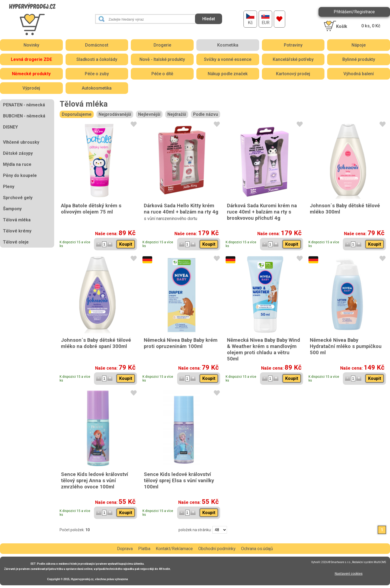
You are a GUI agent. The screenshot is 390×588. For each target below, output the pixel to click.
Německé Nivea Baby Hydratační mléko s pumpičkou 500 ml (346, 346)
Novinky (31, 45)
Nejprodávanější (115, 114)
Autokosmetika (97, 88)
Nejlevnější (149, 114)
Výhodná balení (359, 74)
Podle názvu (206, 114)
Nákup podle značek (228, 74)
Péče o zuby (97, 74)
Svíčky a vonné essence (228, 59)
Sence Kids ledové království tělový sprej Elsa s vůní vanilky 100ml (179, 480)
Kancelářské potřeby (293, 59)
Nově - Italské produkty (162, 59)
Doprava (125, 549)
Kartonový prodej (293, 74)
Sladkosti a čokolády (97, 59)
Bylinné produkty (359, 59)
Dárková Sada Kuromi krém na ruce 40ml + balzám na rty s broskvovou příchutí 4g (262, 212)
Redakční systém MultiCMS (369, 562)
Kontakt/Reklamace (174, 549)
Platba (144, 549)
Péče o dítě (162, 74)
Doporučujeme (77, 114)
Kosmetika (228, 45)
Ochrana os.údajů (257, 549)
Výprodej (31, 88)
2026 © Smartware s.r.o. (336, 562)
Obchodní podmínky (217, 549)
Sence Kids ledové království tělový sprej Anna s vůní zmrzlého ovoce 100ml (95, 480)
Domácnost (97, 45)
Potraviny (293, 45)
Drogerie (162, 45)
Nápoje (359, 45)
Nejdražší (177, 114)
